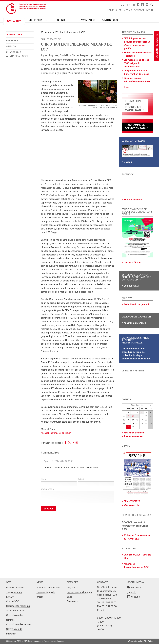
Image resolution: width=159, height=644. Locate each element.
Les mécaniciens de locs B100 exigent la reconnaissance (136, 63)
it (134, 5)
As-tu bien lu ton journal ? (137, 305)
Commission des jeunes (19, 625)
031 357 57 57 (109, 603)
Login (149, 11)
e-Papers (12, 41)
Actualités (14, 22)
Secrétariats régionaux (18, 606)
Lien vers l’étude (132, 263)
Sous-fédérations (15, 611)
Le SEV (10, 597)
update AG (142, 641)
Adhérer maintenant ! (135, 323)
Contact (139, 11)
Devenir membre (157, 46)
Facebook (136, 588)
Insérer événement (133, 436)
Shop (119, 11)
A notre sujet (111, 20)
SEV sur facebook (133, 200)
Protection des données (54, 641)
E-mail (101, 610)
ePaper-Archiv (131, 505)
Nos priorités (38, 20)
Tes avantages (85, 20)
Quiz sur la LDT (131, 286)
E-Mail (81, 480)
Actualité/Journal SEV (48, 588)
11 (137, 416)
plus (127, 87)
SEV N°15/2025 (132, 501)
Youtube (135, 597)
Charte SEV (12, 601)
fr (129, 5)
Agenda (11, 47)
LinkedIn (128, 162)
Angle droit (73, 588)
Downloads (73, 601)
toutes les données (134, 433)
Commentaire (48, 489)
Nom (43, 480)
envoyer (48, 509)
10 (133, 416)
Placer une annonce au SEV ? (17, 54)
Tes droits (61, 20)
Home (110, 11)
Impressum (38, 641)
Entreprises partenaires (79, 592)
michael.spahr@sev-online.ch (56, 433)
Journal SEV (14, 35)
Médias (128, 11)
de (122, 5)
